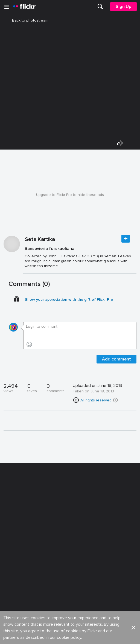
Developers (16, 529)
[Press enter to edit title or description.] (80, 260)
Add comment (116, 362)
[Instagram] (91, 636)
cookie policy (69, 493)
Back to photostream (27, 20)
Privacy (77, 567)
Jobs (75, 509)
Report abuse (82, 539)
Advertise (79, 519)
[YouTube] (70, 636)
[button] (115, 403)
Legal (11, 567)
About (11, 509)
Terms (11, 575)
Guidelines (15, 539)
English (12, 549)
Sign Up (123, 7)
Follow (126, 242)
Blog (10, 519)
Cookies (78, 529)
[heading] (24, 7)
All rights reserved (96, 403)
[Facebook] (49, 636)
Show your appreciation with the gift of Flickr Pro (69, 303)
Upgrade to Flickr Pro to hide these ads (70, 198)
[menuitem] (100, 7)
